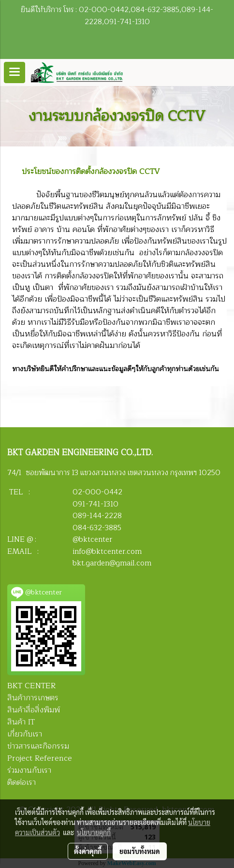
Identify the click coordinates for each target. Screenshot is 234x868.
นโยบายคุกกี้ (94, 832)
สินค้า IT (21, 722)
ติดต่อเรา (22, 782)
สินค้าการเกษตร (33, 698)
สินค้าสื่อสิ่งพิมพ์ (34, 710)
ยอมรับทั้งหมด (140, 851)
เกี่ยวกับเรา (25, 734)
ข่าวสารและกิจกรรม (38, 746)
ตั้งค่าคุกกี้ (88, 851)
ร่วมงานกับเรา (29, 770)
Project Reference (40, 758)
